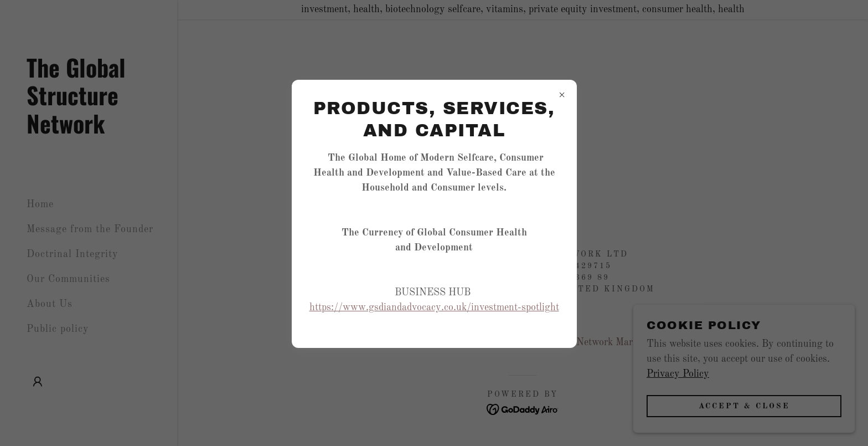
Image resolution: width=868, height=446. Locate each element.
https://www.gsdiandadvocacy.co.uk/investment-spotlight (434, 307)
